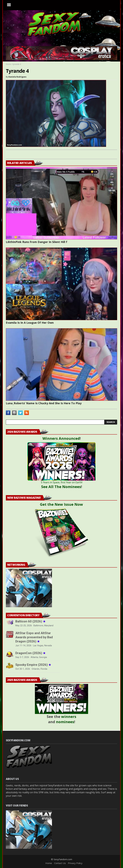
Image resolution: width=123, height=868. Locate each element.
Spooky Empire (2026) (33, 665)
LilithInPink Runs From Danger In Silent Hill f (37, 242)
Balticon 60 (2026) (30, 621)
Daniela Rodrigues (17, 77)
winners (69, 716)
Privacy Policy (75, 863)
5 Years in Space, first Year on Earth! (62, 482)
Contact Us (60, 863)
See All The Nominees (61, 487)
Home (8, 64)
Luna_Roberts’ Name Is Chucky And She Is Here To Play (44, 403)
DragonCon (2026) (30, 653)
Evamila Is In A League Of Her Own (30, 323)
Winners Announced (61, 438)
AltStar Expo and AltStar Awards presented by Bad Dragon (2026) (34, 637)
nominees (65, 722)
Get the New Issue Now (61, 504)
